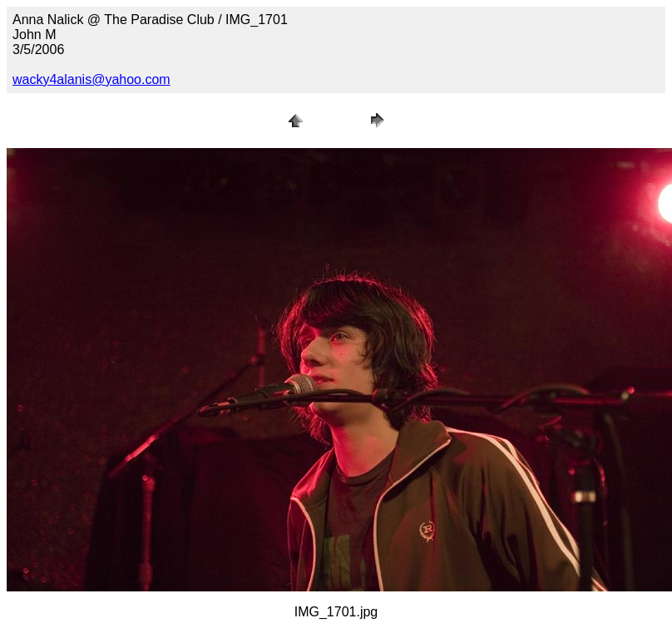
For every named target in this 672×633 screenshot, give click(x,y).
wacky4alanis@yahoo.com (91, 79)
